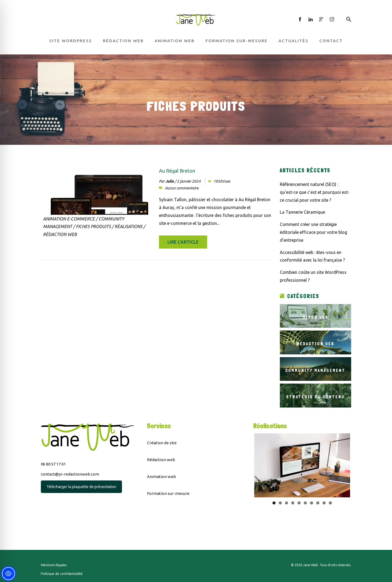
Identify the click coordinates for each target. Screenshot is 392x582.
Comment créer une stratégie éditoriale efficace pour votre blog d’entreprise (313, 232)
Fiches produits (93, 226)
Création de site (162, 443)
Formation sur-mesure (237, 41)
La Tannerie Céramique (302, 212)
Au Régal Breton (177, 171)
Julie (170, 181)
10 (330, 503)
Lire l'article (183, 242)
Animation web (175, 41)
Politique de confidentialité (62, 574)
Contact (331, 41)
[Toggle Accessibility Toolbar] (8, 574)
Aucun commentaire (182, 188)
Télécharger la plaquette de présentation (81, 487)
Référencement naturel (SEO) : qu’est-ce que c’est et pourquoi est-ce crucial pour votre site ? (315, 192)
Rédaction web (123, 41)
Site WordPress (71, 41)
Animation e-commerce (69, 219)
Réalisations (128, 226)
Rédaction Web (60, 234)
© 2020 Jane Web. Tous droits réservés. (321, 565)
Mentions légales (54, 565)
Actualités (293, 41)
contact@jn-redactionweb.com (70, 474)
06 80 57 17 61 (53, 464)
